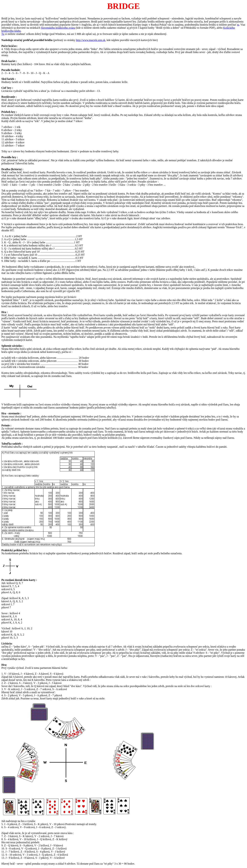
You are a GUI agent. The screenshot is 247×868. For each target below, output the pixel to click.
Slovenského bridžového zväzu (58, 28)
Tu (3, 34)
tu (238, 25)
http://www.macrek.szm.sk (91, 40)
